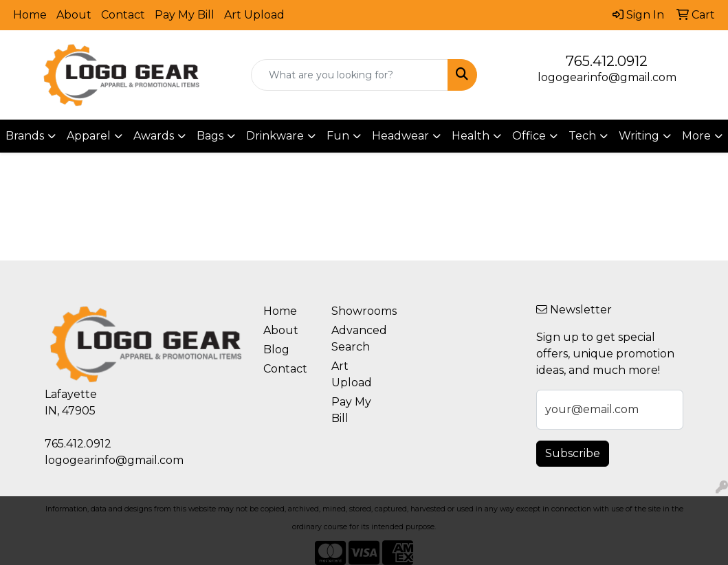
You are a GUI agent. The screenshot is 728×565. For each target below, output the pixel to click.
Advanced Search (357, 339)
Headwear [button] (400, 136)
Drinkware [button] (275, 136)
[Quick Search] (350, 75)
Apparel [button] (89, 136)
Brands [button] (25, 136)
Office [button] (529, 136)
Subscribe (573, 453)
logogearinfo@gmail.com (607, 77)
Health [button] (471, 136)
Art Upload (254, 15)
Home (30, 15)
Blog (276, 350)
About (74, 15)
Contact (123, 15)
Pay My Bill (185, 15)
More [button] (696, 136)
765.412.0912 (607, 61)
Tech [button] (582, 136)
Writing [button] (639, 136)
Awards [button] (154, 136)
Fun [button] (338, 136)
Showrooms (357, 311)
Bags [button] (210, 136)
